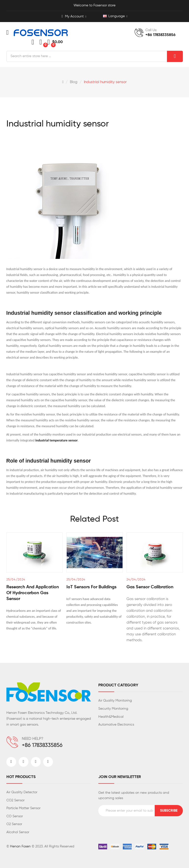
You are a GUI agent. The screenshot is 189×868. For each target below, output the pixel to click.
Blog (74, 82)
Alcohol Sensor (18, 832)
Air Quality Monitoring (115, 701)
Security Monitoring (113, 709)
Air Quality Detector (22, 792)
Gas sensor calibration (150, 587)
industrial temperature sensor (57, 440)
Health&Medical (111, 717)
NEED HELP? (33, 739)
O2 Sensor (14, 824)
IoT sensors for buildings (91, 587)
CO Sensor (15, 816)
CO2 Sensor (15, 800)
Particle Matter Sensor (23, 808)
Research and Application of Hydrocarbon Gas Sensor (33, 593)
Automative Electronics (116, 725)
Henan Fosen (20, 846)
